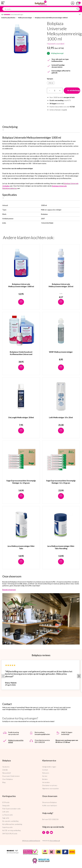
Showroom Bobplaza (49, 802)
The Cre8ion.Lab (55, 841)
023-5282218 (53, 819)
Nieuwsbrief (7, 773)
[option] (21, 39)
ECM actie (6, 802)
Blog (4, 782)
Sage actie (6, 818)
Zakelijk (5, 770)
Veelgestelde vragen (49, 767)
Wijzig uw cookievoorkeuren (31, 841)
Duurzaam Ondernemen (11, 776)
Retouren (46, 773)
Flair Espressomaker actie (11, 809)
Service (45, 776)
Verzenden (46, 782)
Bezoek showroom (9, 590)
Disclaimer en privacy (50, 785)
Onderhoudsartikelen (8, 18)
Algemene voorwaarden (51, 788)
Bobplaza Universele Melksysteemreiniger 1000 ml (51, 18)
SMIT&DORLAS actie (10, 834)
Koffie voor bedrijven (50, 805)
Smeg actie (6, 805)
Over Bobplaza (8, 779)
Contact (45, 770)
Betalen (45, 779)
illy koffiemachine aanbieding (12, 824)
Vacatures (6, 767)
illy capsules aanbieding (10, 821)
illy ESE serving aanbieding (11, 830)
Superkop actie (7, 827)
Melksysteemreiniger (25, 18)
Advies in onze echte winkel (16, 741)
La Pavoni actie (8, 815)
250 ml (51, 83)
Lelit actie (6, 812)
